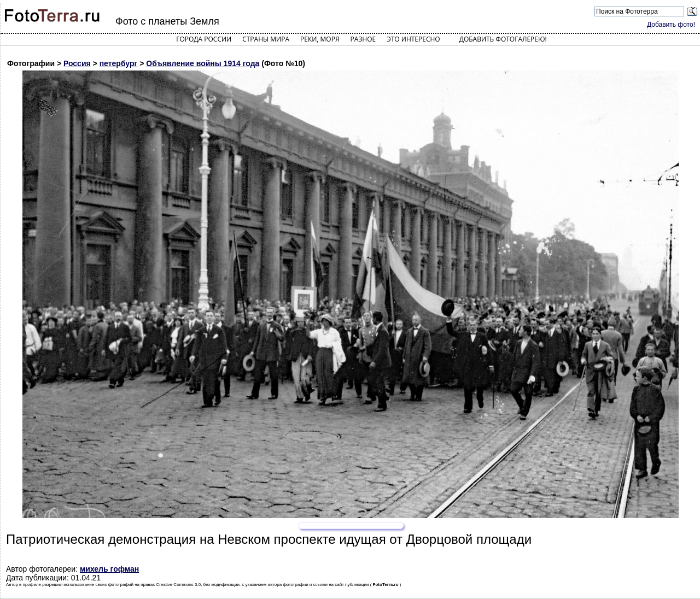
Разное (363, 39)
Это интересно (413, 39)
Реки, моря (320, 39)
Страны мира (266, 39)
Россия (77, 63)
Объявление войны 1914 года (203, 63)
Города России (204, 39)
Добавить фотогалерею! (503, 39)
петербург (119, 63)
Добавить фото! (671, 25)
